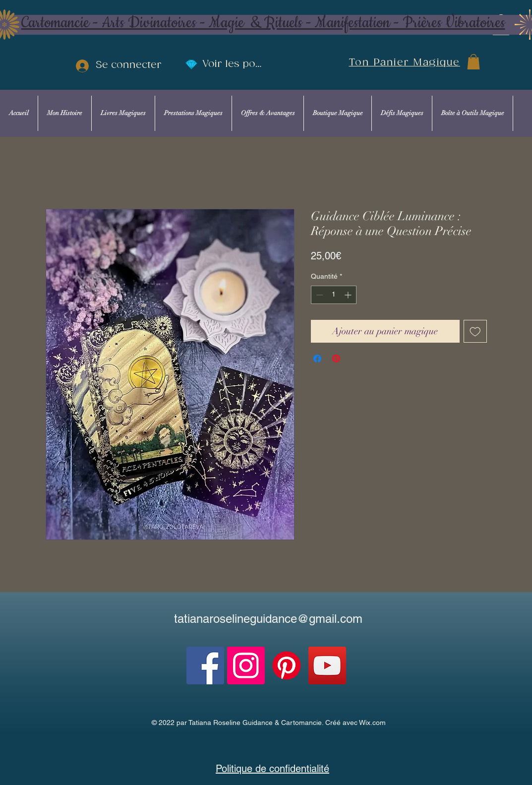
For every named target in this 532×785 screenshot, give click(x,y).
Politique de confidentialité (272, 769)
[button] (473, 62)
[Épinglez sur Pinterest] (336, 359)
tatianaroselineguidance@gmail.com (268, 619)
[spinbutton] (334, 295)
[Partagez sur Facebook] (317, 359)
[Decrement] (319, 295)
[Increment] (349, 295)
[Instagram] (246, 665)
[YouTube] (327, 665)
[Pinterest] (287, 665)
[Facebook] (205, 665)
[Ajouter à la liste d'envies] (475, 332)
